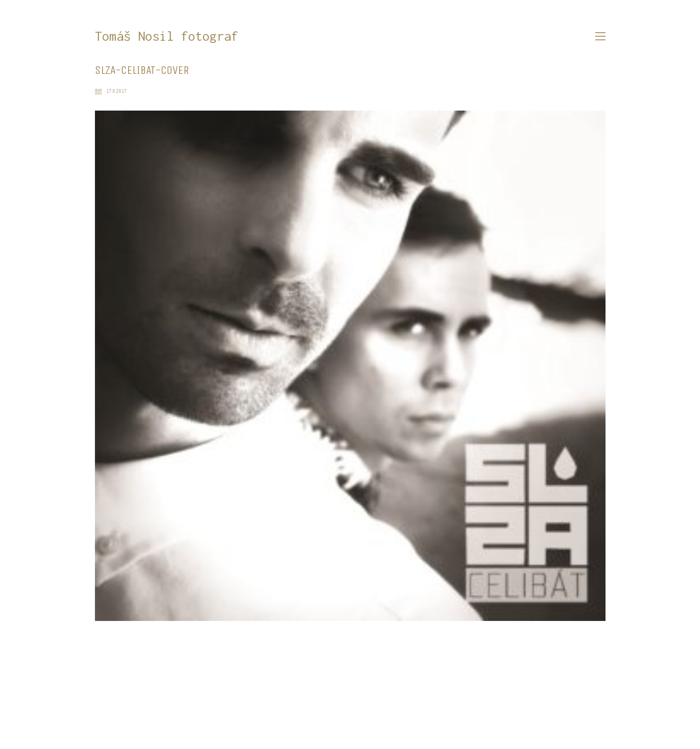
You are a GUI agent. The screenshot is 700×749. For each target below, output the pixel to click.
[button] (600, 36)
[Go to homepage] (167, 36)
